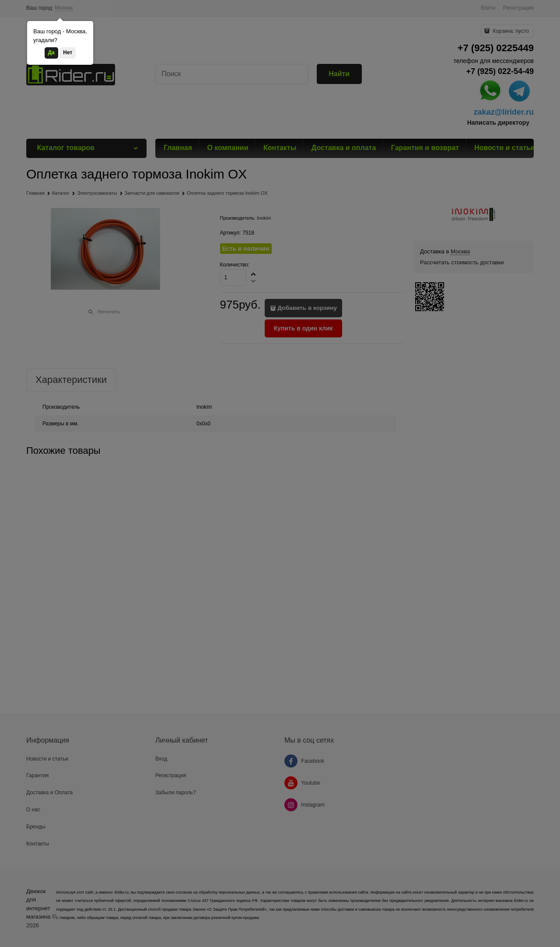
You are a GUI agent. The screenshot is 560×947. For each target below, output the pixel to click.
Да (51, 53)
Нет (68, 53)
